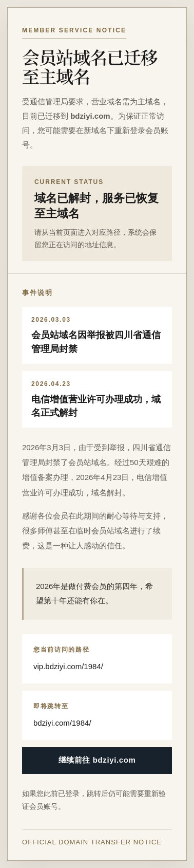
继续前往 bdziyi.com (97, 760)
